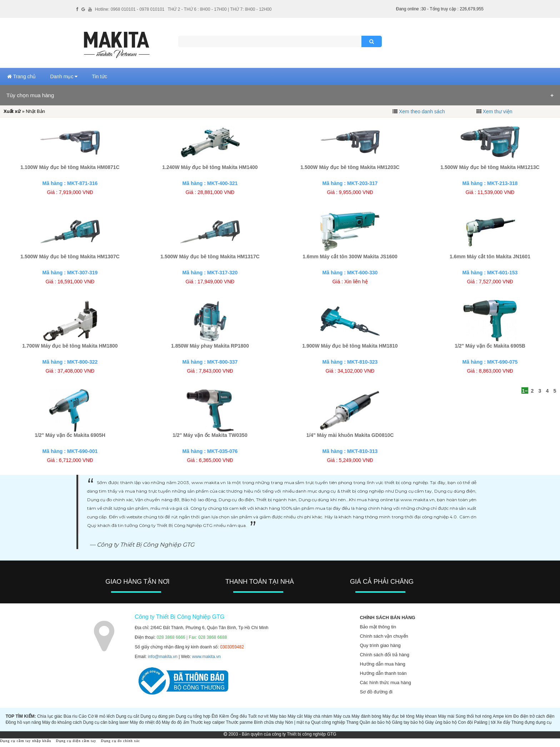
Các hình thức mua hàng (385, 683)
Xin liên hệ (356, 282)
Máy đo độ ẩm (176, 722)
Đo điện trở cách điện (534, 716)
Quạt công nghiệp (328, 722)
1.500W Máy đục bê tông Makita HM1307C (70, 257)
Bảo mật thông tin (378, 627)
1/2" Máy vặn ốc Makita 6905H (70, 435)
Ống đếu (239, 716)
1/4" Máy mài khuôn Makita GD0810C (350, 435)
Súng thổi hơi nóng (473, 716)
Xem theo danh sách (422, 111)
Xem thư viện (497, 111)
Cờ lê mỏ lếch (101, 716)
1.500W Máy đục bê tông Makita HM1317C (210, 257)
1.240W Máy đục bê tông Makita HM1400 (210, 167)
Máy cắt (295, 716)
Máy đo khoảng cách (62, 722)
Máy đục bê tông (399, 716)
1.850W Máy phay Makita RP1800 (210, 346)
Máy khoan (426, 716)
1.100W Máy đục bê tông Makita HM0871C (70, 167)
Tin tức (99, 76)
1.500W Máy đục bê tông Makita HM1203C (350, 167)
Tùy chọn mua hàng (30, 95)
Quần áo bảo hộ (375, 722)
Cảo (82, 716)
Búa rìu (71, 716)
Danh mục (64, 76)
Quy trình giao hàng (380, 645)
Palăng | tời (485, 722)
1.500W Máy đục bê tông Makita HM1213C (490, 167)
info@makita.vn (163, 657)
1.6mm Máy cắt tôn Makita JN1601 (490, 257)
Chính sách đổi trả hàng (384, 655)
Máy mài (446, 716)
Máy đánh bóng (366, 716)
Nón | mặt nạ (297, 722)
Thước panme (239, 722)
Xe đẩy (504, 722)
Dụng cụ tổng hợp (193, 716)
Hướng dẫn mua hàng (382, 664)
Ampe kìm (502, 716)
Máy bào (278, 716)
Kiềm (224, 716)
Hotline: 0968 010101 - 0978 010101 (130, 9)
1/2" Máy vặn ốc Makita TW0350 (210, 435)
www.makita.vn (206, 657)
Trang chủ (21, 76)
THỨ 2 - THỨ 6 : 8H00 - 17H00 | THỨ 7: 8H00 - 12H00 (219, 9)
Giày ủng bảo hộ (441, 722)
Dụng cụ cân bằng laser (106, 722)
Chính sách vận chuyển (384, 636)
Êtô (215, 716)
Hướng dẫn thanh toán (383, 673)
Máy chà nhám (318, 716)
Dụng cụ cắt (127, 716)
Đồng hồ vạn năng (23, 722)
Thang (352, 722)
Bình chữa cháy (269, 722)
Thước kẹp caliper (208, 722)
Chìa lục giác (50, 716)
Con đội (465, 722)
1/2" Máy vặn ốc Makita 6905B (490, 346)
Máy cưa (342, 716)
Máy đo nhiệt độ (145, 722)
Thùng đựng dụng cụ (531, 722)
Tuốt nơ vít (258, 716)
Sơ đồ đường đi (376, 692)
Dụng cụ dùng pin (157, 716)
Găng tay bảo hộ (408, 722)
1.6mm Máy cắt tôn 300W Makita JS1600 (350, 257)
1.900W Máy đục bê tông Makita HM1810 (350, 346)
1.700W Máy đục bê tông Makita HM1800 (70, 346)
